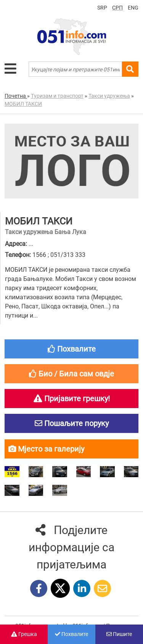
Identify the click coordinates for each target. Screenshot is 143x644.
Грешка (24, 634)
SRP (102, 8)
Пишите (119, 634)
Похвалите (71, 634)
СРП (117, 8)
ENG (133, 8)
